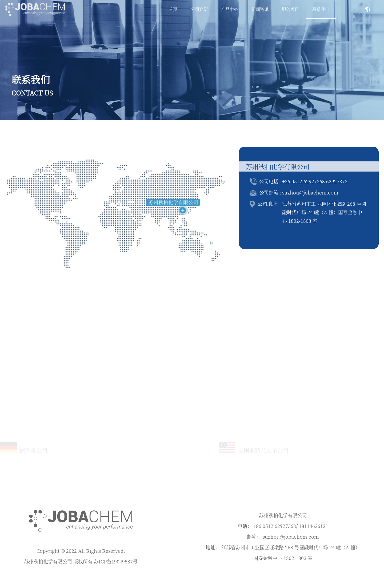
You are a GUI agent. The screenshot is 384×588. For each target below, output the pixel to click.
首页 (173, 9)
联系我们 (321, 9)
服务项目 (290, 9)
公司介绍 (199, 9)
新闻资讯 (260, 9)
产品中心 (230, 9)
